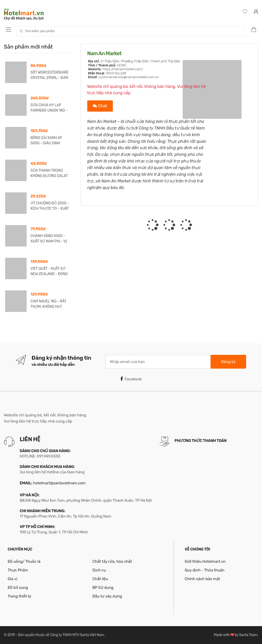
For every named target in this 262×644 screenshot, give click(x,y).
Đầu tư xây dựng (107, 596)
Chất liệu (100, 579)
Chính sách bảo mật (202, 579)
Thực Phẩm (18, 570)
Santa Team (248, 635)
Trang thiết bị (19, 596)
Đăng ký (228, 362)
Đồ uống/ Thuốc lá (24, 561)
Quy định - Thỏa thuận (205, 570)
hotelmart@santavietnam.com (59, 483)
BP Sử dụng (103, 588)
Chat (100, 106)
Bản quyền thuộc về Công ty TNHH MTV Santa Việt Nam (61, 635)
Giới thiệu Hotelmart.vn (205, 561)
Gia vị (13, 579)
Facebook (131, 379)
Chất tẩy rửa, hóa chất (112, 561)
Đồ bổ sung (18, 588)
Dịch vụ (99, 570)
